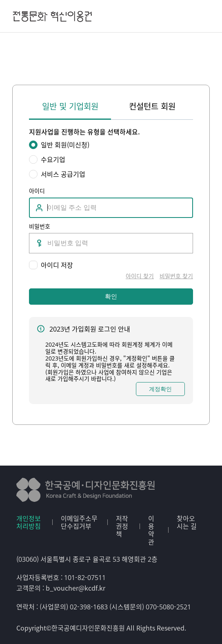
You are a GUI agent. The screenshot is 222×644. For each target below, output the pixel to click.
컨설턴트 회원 (152, 107)
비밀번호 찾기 (176, 276)
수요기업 (53, 159)
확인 (111, 296)
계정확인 (160, 389)
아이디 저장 (57, 265)
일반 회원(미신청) (65, 145)
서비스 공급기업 (63, 174)
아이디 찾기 (140, 276)
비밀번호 (40, 226)
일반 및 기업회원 (70, 107)
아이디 (37, 191)
